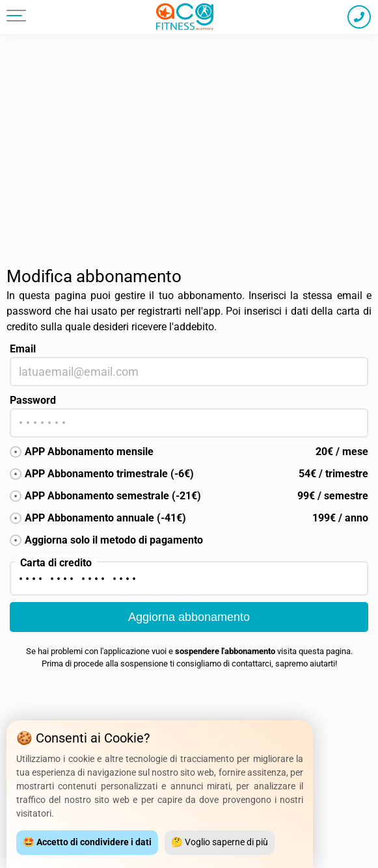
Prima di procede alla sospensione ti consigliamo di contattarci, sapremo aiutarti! (189, 664)
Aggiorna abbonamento (189, 617)
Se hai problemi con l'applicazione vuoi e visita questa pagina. (189, 651)
